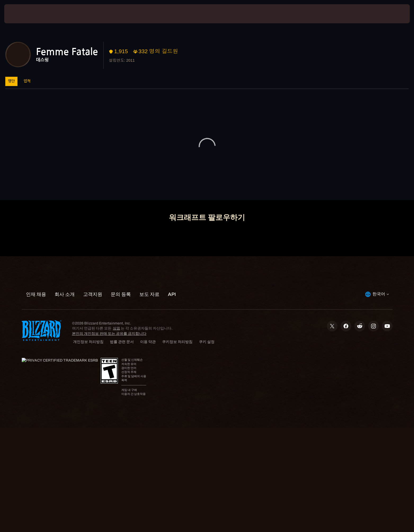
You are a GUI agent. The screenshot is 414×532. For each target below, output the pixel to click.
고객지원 (235, 187)
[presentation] (24, 14)
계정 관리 (194, 187)
